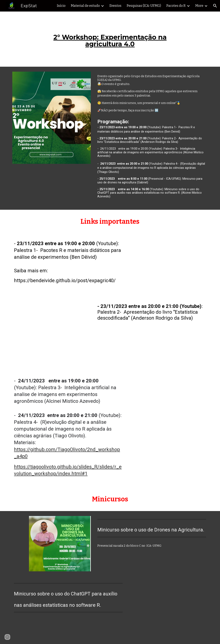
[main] (110, 39)
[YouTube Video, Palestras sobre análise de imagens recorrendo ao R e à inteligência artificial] (168, 405)
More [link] (199, 6)
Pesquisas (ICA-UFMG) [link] (144, 6)
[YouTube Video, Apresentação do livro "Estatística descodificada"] (52, 334)
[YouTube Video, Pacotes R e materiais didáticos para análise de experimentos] (168, 265)
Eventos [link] (115, 6)
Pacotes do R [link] (176, 6)
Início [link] (61, 6)
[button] (215, 6)
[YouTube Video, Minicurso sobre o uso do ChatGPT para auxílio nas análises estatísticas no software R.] (168, 610)
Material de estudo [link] (85, 6)
